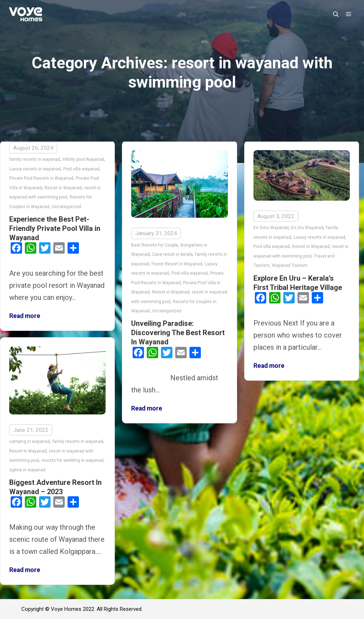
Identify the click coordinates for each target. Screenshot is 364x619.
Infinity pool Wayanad (83, 159)
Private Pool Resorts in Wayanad (41, 178)
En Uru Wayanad (307, 228)
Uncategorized (66, 207)
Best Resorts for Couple (155, 245)
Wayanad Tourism (290, 265)
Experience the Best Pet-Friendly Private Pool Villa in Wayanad (55, 228)
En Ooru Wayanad (271, 228)
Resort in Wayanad (63, 188)
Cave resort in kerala (172, 254)
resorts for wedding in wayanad (73, 460)
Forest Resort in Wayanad (177, 264)
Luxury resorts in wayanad (35, 169)
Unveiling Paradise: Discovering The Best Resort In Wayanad (178, 333)
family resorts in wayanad (35, 159)
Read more (25, 316)
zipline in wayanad (27, 470)
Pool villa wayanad (81, 169)
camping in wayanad (30, 441)
